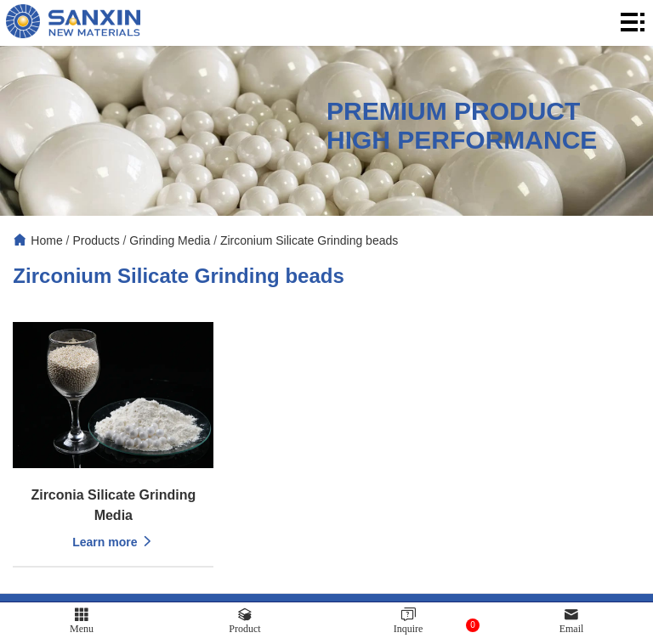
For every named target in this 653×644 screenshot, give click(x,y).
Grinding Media (170, 240)
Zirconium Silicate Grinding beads (309, 240)
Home (46, 240)
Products (96, 240)
